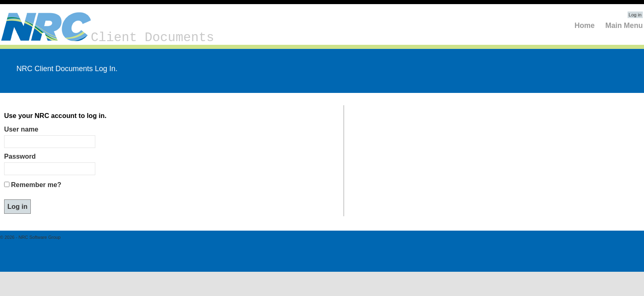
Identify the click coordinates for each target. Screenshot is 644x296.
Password (20, 156)
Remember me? (36, 185)
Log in (635, 15)
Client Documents (108, 38)
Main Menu (624, 25)
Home (585, 25)
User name (21, 129)
